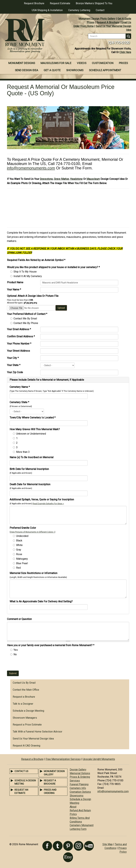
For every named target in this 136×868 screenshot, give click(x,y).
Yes (16, 650)
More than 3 (23, 452)
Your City (13, 358)
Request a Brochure (24, 697)
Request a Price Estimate (27, 725)
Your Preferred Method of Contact (27, 314)
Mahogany (22, 559)
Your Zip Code (15, 372)
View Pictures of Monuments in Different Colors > (32, 532)
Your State (14, 365)
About (73, 807)
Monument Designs (22, 63)
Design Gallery (78, 770)
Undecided (22, 536)
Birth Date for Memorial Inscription (29, 469)
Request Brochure (34, 3)
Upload (61, 308)
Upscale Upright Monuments (99, 759)
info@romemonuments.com (31, 168)
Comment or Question (19, 619)
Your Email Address (19, 329)
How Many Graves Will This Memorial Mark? (35, 429)
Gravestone (46, 179)
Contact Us (21, 771)
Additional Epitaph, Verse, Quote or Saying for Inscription (42, 499)
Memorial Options (80, 773)
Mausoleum (93, 179)
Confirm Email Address (21, 336)
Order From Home (83, 26)
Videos (82, 63)
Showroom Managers (25, 718)
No (15, 654)
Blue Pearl (22, 563)
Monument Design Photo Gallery (97, 19)
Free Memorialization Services (63, 759)
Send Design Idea (26, 70)
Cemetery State (19, 402)
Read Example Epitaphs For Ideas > (48, 504)
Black (19, 541)
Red (18, 568)
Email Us (126, 22)
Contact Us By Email (24, 683)
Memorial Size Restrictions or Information (33, 573)
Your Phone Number (19, 344)
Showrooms (75, 70)
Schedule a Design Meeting (28, 711)
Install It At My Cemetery (28, 276)
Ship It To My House (25, 272)
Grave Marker (61, 179)
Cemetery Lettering (79, 10)
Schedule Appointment (105, 70)
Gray (19, 550)
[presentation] (32, 664)
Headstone (76, 179)
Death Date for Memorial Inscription (30, 484)
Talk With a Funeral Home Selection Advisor (37, 732)
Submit (13, 673)
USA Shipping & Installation (47, 10)
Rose (19, 554)
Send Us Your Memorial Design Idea (33, 739)
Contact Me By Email (25, 319)
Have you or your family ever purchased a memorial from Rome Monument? (51, 645)
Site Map (108, 844)
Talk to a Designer (23, 704)
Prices (91, 22)
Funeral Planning (79, 784)
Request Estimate (60, 3)
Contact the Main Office (26, 690)
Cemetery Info (78, 788)
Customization (103, 63)
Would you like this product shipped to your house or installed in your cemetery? (53, 267)
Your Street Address (18, 351)
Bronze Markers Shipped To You (94, 3)
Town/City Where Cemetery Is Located (33, 418)
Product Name (15, 282)
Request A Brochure (108, 22)
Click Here (125, 52)
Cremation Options (80, 792)
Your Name (14, 290)
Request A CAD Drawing (26, 746)
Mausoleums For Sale (56, 63)
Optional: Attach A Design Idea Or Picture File (33, 296)
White (19, 545)
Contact (100, 10)
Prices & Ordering (80, 777)
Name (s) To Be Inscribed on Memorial (32, 457)
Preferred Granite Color (23, 528)
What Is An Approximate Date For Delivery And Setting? (41, 601)
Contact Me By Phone (26, 323)
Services (75, 781)
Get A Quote (124, 19)
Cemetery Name (20, 387)
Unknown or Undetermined (31, 434)
